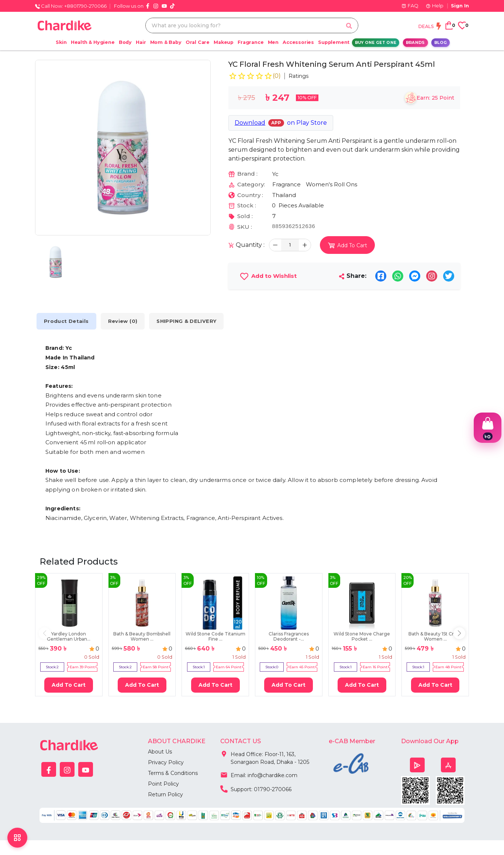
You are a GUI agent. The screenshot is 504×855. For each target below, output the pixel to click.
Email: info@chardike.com (259, 775)
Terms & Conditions (173, 773)
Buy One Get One (376, 43)
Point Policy (163, 784)
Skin (61, 42)
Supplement (334, 42)
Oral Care (198, 42)
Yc (275, 174)
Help (435, 6)
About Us (160, 752)
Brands (415, 43)
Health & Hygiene (93, 42)
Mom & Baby (166, 42)
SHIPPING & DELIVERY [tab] (186, 321)
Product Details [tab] (66, 321)
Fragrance (251, 42)
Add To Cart (69, 685)
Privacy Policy (166, 762)
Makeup (224, 42)
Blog (441, 43)
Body (125, 42)
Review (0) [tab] (123, 321)
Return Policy (165, 794)
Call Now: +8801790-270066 (71, 6)
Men (273, 42)
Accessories (298, 42)
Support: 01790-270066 (256, 789)
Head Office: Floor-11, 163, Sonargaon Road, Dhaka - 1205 (265, 757)
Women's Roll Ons (332, 184)
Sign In (460, 6)
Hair (141, 42)
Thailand (284, 195)
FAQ (410, 6)
